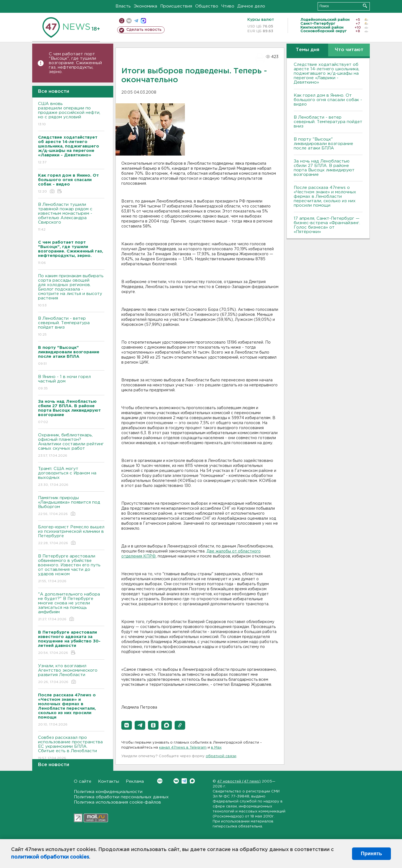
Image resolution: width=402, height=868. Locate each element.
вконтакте (129, 21)
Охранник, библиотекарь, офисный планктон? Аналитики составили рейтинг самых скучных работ (71, 446)
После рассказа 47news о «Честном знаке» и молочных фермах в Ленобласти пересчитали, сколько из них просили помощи (325, 197)
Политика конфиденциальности (108, 792)
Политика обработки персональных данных (121, 797)
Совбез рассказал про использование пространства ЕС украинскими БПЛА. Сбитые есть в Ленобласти (71, 748)
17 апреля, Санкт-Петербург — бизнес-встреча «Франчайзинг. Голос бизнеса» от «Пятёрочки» (327, 225)
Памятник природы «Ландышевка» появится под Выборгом (71, 506)
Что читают (349, 50)
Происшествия (176, 6)
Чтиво (228, 6)
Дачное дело (251, 6)
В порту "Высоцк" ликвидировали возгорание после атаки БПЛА (323, 144)
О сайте (83, 781)
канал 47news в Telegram (183, 748)
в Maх (216, 748)
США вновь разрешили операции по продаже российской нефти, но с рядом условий (71, 114)
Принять (371, 854)
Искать (365, 6)
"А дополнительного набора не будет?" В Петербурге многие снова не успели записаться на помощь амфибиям (71, 607)
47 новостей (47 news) (239, 781)
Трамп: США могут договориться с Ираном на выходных (71, 477)
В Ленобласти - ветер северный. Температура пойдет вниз (71, 327)
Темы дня (307, 50)
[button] (127, 725)
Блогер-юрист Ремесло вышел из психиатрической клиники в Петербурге (71, 535)
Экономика (145, 6)
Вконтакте (160, 781)
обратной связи (221, 756)
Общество (207, 6)
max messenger (143, 21)
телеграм (136, 21)
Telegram (184, 781)
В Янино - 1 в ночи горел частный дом (71, 383)
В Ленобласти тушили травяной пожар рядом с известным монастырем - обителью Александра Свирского (71, 217)
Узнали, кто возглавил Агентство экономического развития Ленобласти (71, 674)
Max (192, 781)
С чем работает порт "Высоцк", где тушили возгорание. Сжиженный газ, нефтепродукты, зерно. (75, 63)
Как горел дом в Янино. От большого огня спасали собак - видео (328, 100)
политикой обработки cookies (50, 857)
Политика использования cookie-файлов (117, 802)
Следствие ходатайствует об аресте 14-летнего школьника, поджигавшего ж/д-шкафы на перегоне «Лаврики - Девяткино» (326, 73)
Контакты (109, 781)
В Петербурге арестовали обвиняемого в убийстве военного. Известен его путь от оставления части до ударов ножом (71, 569)
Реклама (135, 781)
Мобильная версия (122, 21)
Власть (123, 6)
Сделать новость (144, 30)
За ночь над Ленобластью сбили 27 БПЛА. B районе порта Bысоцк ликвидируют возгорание (324, 168)
